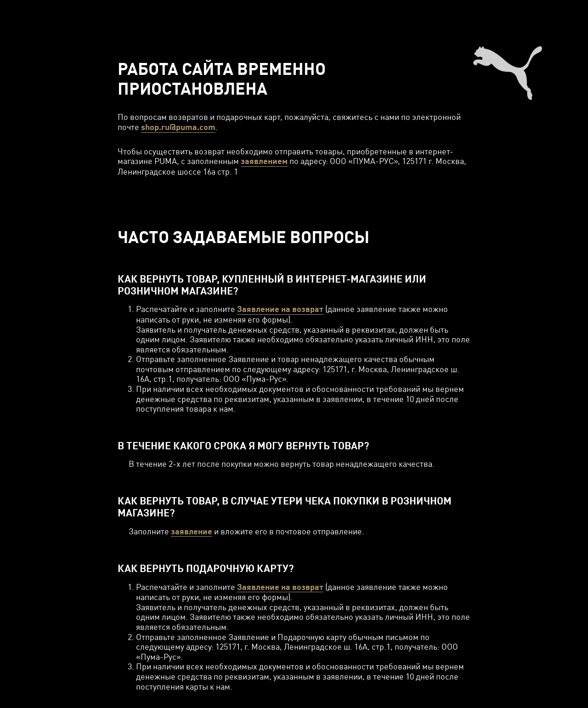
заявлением (264, 161)
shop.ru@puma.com (178, 127)
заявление (192, 531)
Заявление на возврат (280, 309)
